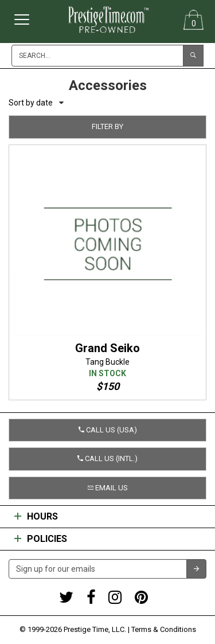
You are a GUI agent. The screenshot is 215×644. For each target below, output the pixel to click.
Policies (41, 539)
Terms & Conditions (164, 629)
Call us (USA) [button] (108, 430)
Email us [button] (108, 488)
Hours (36, 517)
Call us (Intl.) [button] (107, 458)
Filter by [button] (107, 126)
